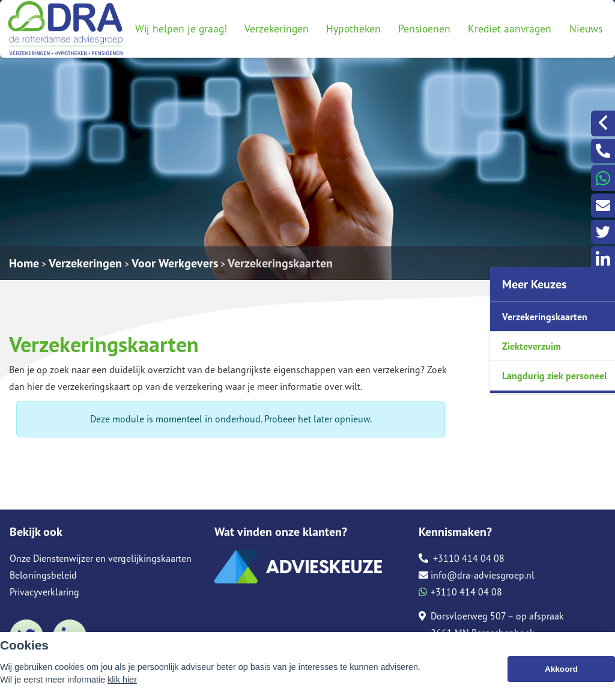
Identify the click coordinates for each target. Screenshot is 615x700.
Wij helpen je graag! (181, 29)
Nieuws (586, 29)
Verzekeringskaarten (280, 263)
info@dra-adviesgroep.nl (477, 575)
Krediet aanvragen (510, 29)
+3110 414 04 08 (462, 558)
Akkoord (561, 671)
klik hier (122, 682)
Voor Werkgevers (175, 263)
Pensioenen (424, 29)
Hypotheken (353, 29)
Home (24, 263)
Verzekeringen (277, 29)
